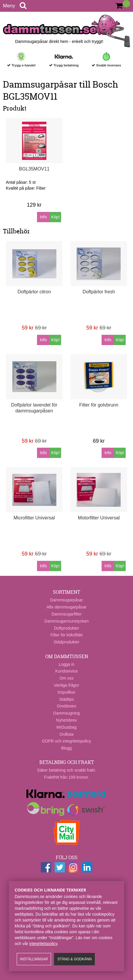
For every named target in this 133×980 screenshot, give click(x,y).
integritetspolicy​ (43, 944)
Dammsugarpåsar (66, 600)
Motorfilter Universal (99, 518)
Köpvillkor (66, 692)
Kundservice (66, 671)
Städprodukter (67, 642)
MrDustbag (66, 727)
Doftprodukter (66, 628)
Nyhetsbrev (66, 720)
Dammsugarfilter (66, 614)
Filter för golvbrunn (99, 405)
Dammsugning (66, 713)
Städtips (66, 699)
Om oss (66, 678)
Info (43, 217)
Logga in (67, 664)
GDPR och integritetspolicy (66, 741)
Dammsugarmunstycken (66, 621)
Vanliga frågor (66, 685)
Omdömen (66, 706)
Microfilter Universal (34, 518)
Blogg (67, 748)
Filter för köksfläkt (67, 635)
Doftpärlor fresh (99, 292)
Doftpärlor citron (34, 292)
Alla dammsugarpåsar (66, 607)
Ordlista (66, 734)
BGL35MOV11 (34, 169)
